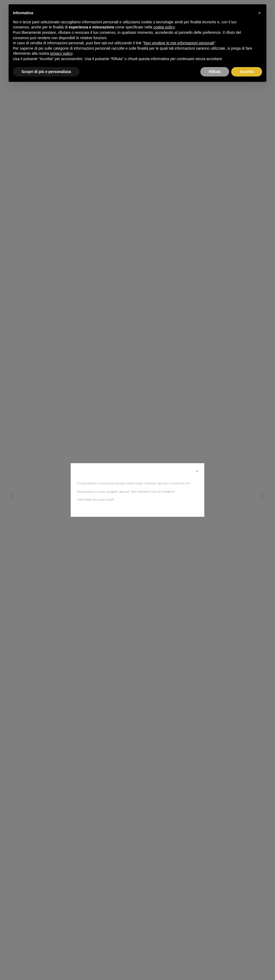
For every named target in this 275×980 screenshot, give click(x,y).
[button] (259, 13)
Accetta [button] (247, 72)
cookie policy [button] (164, 27)
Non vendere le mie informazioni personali (179, 43)
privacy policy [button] (61, 53)
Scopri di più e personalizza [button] (46, 72)
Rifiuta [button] (215, 72)
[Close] (197, 471)
